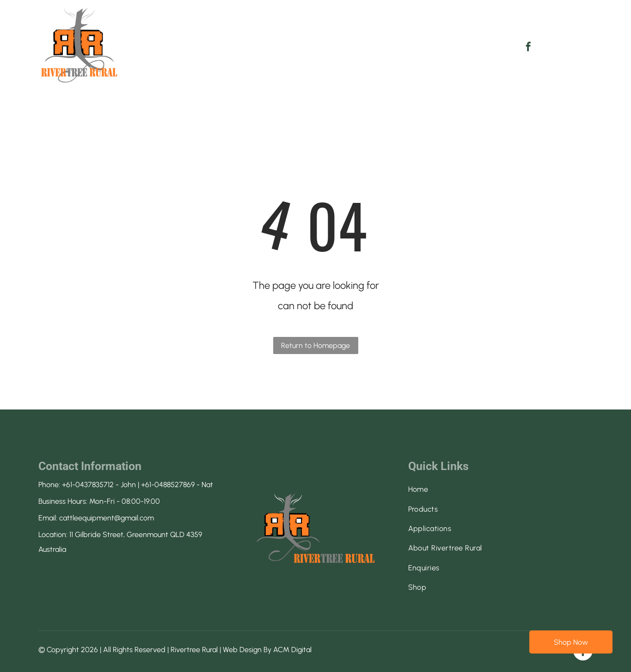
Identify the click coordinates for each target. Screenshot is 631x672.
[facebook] (528, 48)
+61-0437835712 (88, 485)
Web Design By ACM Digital (267, 650)
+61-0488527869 (168, 485)
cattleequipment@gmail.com (107, 518)
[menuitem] (179, 38)
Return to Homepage (315, 345)
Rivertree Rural (194, 650)
